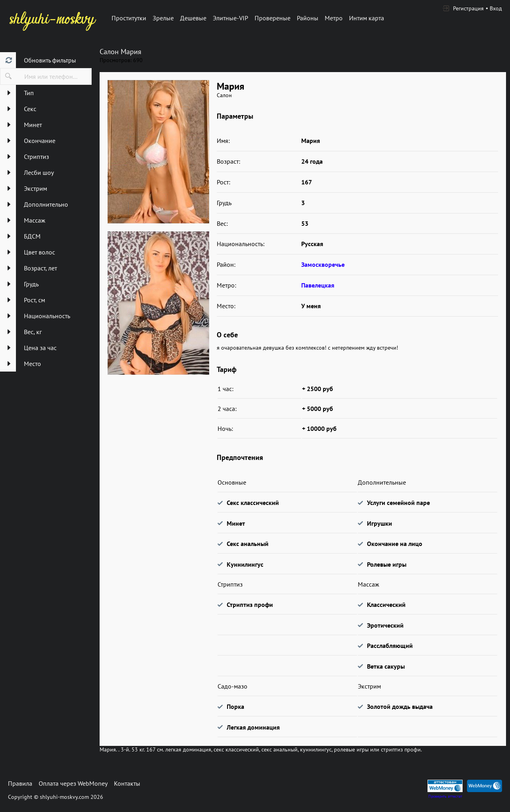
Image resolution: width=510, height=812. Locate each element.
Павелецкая (318, 285)
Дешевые (193, 18)
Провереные (273, 18)
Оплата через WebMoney (73, 783)
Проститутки (129, 18)
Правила (20, 783)
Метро (334, 18)
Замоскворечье (323, 264)
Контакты (127, 783)
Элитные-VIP (230, 18)
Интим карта (367, 18)
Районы (308, 18)
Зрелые (163, 18)
